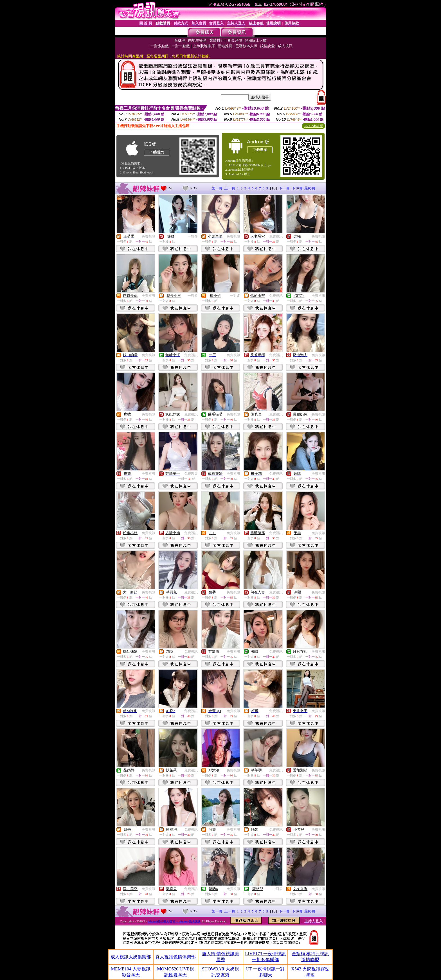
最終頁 (310, 188)
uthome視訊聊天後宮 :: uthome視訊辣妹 (174, 921)
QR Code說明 (313, 126)
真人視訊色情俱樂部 (175, 957)
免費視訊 (148, 236)
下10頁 (297, 188)
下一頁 (284, 188)
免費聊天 (191, 474)
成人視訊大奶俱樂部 (131, 957)
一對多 (193, 236)
